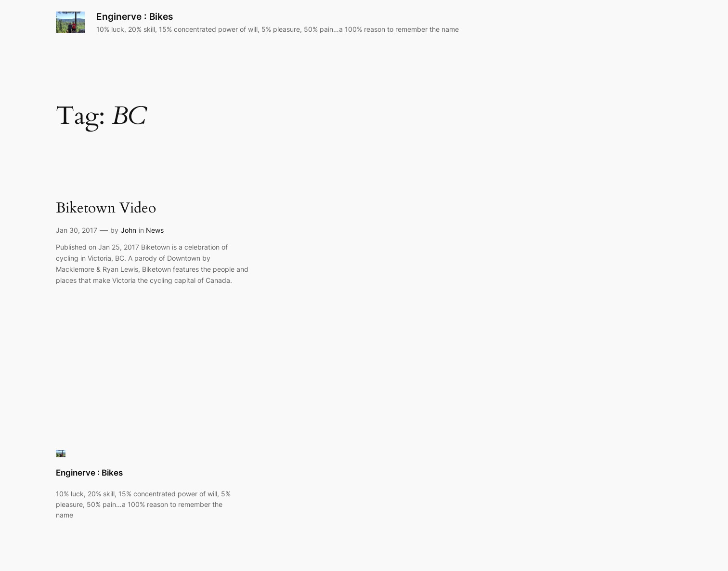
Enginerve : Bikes (135, 16)
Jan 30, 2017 (77, 230)
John (129, 230)
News (155, 230)
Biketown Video (106, 209)
